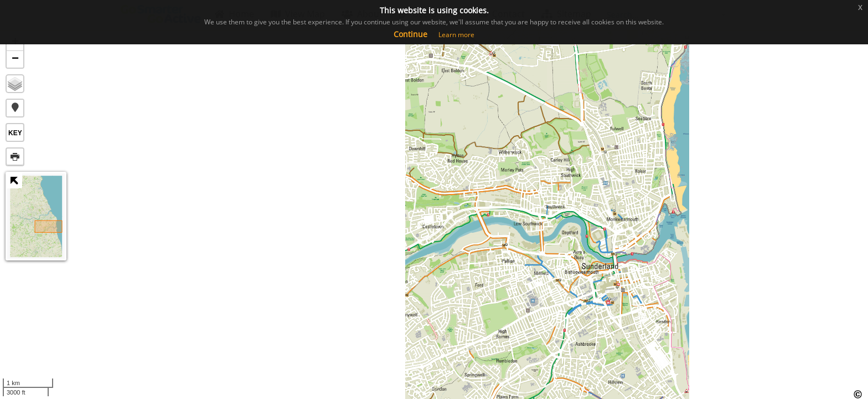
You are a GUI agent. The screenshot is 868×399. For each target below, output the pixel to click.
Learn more (456, 35)
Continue (410, 34)
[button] (15, 108)
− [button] (15, 59)
